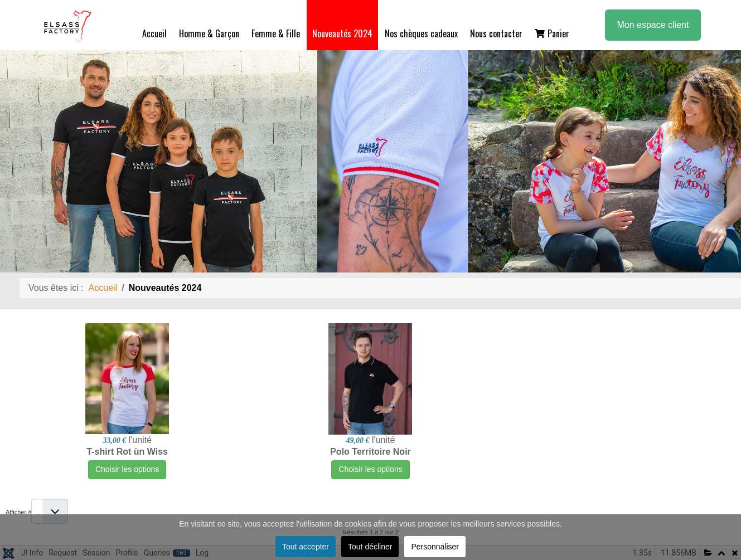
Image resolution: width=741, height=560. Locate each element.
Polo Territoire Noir (370, 452)
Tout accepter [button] (306, 547)
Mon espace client (653, 25)
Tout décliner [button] (370, 547)
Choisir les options (127, 469)
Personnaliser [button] (435, 547)
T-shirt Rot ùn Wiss (127, 452)
